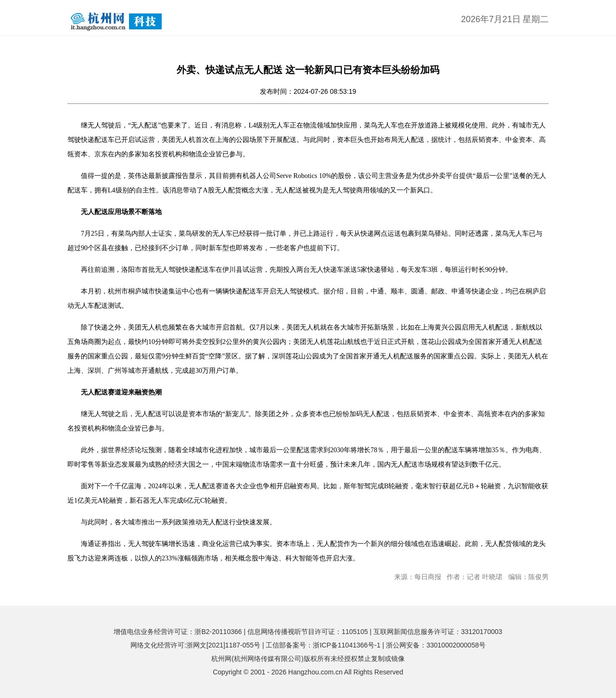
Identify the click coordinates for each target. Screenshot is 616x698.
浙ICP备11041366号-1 (346, 645)
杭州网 (221, 659)
